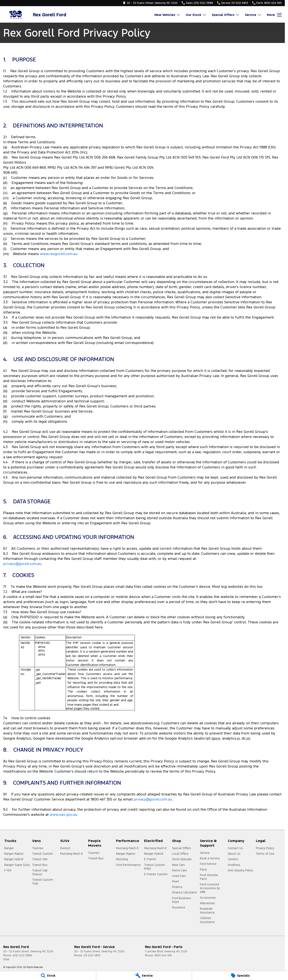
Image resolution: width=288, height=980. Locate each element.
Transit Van (40, 859)
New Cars (178, 865)
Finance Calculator (185, 892)
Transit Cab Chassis (40, 872)
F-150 (8, 870)
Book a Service (210, 858)
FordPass (234, 865)
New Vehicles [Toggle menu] (167, 15)
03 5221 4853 (92, 955)
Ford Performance (128, 865)
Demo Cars (179, 870)
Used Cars (179, 876)
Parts (203, 870)
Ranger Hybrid (14, 859)
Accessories (208, 898)
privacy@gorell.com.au (22, 564)
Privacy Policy (265, 848)
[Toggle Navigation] (274, 15)
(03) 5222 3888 (22, 955)
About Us (234, 854)
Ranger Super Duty (17, 865)
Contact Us (235, 848)
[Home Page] (16, 15)
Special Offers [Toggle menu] (226, 15)
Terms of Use (265, 854)
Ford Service (208, 864)
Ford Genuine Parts (209, 877)
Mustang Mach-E (72, 854)
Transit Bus (40, 865)
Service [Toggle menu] (253, 15)
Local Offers (180, 854)
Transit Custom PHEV (155, 867)
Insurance (179, 907)
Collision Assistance (207, 920)
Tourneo (38, 848)
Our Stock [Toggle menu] (196, 15)
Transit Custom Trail (43, 882)
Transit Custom (43, 854)
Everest (65, 848)
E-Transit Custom (156, 874)
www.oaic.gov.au (63, 814)
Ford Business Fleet (182, 900)
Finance (177, 887)
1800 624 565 (163, 955)
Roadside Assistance (207, 911)
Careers (233, 859)
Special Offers (182, 848)
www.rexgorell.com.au (59, 254)
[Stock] (48, 976)
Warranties (207, 903)
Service (205, 853)
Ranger (9, 848)
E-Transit (150, 859)
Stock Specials (182, 859)
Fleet (175, 881)
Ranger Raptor (14, 854)
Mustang (122, 859)
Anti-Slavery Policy (240, 870)
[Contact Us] (150, 3)
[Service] (144, 976)
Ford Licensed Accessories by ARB (210, 888)
